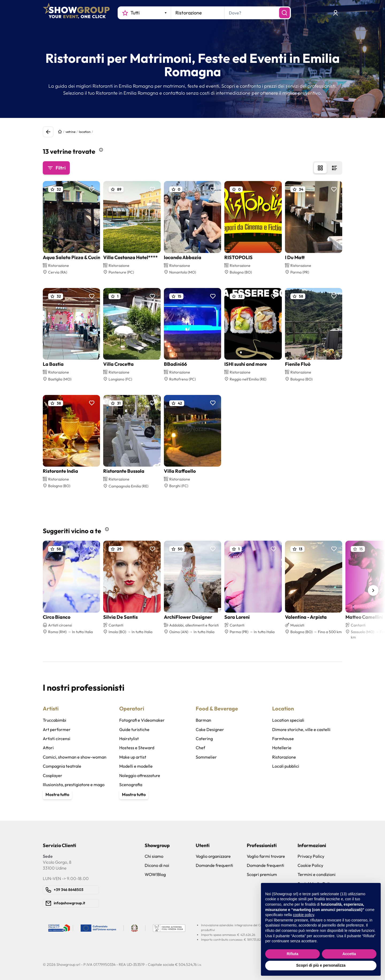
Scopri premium (262, 874)
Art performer (57, 729)
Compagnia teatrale (62, 766)
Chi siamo (154, 856)
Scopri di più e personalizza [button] (321, 965)
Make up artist (133, 757)
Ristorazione (284, 757)
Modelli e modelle (136, 766)
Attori (48, 748)
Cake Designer (210, 729)
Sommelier (206, 757)
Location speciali (288, 720)
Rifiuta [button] (292, 954)
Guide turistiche (134, 729)
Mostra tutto (57, 794)
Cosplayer (53, 775)
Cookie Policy (310, 865)
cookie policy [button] (304, 915)
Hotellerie (282, 748)
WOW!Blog (155, 874)
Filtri (56, 168)
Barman (203, 720)
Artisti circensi (57, 739)
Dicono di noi (157, 865)
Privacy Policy (311, 856)
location (85, 132)
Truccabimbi (55, 720)
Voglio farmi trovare (266, 856)
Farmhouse (283, 739)
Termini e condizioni (317, 874)
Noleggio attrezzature (140, 775)
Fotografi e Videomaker (142, 720)
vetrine (70, 132)
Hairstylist (129, 739)
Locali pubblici (286, 766)
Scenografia (131, 785)
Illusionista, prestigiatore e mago (74, 785)
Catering (204, 739)
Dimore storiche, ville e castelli (301, 729)
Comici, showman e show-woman (75, 757)
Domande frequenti (214, 865)
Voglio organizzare (213, 856)
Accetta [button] (349, 954)
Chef (200, 748)
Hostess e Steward (137, 748)
